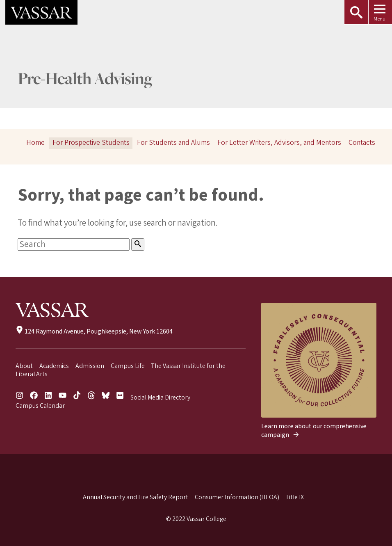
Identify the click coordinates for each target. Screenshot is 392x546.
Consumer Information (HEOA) (237, 497)
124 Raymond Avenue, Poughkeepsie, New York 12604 (94, 331)
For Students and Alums (173, 143)
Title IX (295, 497)
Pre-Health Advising (85, 80)
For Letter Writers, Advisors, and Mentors (279, 143)
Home (35, 143)
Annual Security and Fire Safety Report (136, 497)
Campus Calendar (40, 406)
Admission (90, 366)
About (24, 366)
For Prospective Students (91, 143)
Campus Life (128, 366)
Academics (54, 366)
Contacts (362, 143)
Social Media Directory (160, 398)
